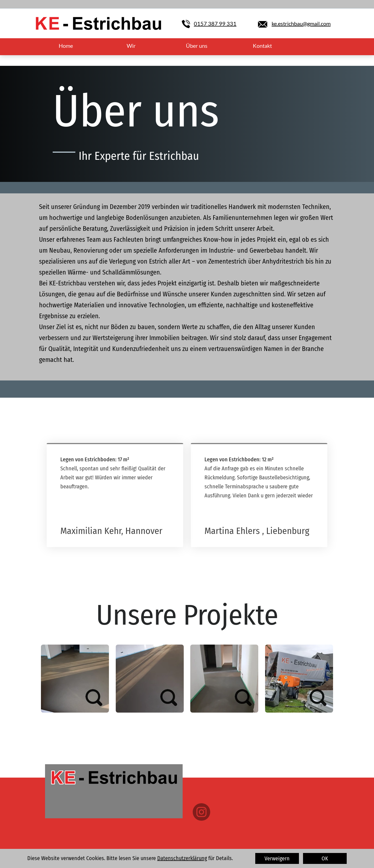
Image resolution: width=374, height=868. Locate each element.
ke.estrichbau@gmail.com (301, 23)
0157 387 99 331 (215, 23)
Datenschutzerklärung (182, 858)
